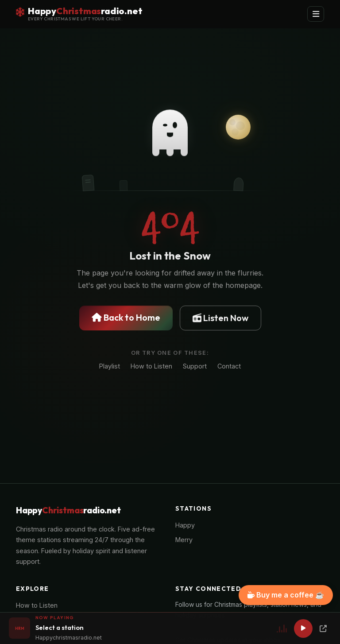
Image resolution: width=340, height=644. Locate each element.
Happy (185, 525)
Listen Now (220, 318)
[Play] (303, 628)
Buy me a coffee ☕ (286, 595)
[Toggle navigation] (316, 14)
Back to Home (126, 317)
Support (195, 366)
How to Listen (151, 366)
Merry (184, 540)
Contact (229, 366)
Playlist (110, 366)
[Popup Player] (323, 628)
